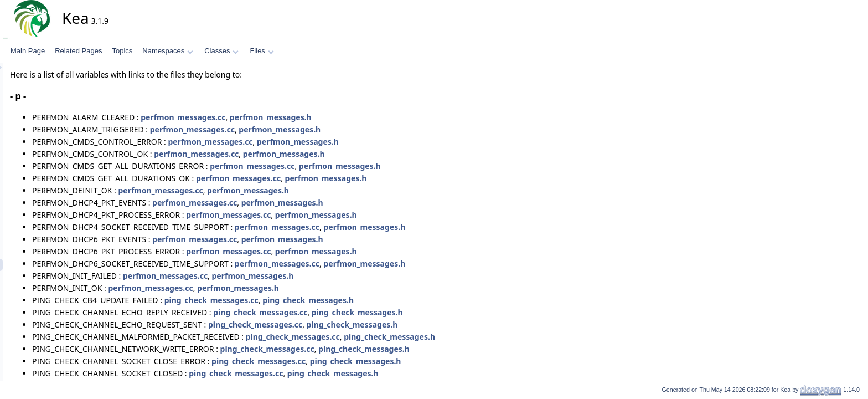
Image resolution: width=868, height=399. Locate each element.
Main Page (28, 51)
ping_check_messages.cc (311, 300)
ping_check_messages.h (408, 300)
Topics (122, 51)
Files (262, 51)
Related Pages (78, 51)
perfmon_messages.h (370, 117)
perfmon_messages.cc (283, 117)
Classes (221, 51)
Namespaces (167, 51)
